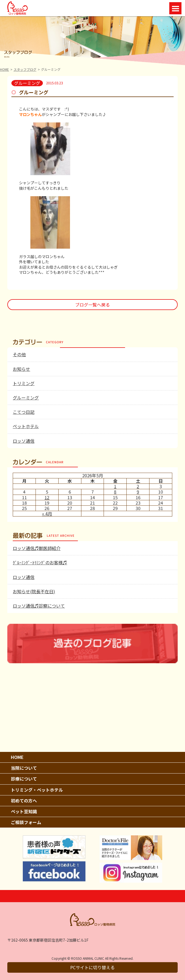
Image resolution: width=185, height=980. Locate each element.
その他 (19, 354)
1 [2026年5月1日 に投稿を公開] (115, 486)
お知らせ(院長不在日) (34, 591)
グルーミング (26, 398)
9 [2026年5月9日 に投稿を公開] (138, 492)
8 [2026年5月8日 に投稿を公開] (115, 492)
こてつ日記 (24, 412)
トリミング (24, 383)
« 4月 (47, 514)
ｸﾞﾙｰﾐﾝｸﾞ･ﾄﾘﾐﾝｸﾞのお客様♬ (40, 562)
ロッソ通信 (24, 441)
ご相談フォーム (26, 822)
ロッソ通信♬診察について (39, 606)
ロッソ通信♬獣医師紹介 (37, 548)
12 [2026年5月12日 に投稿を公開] (47, 497)
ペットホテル (26, 426)
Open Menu (175, 8)
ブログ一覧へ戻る (92, 305)
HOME (4, 69)
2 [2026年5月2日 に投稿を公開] (138, 486)
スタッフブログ (25, 69)
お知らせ (21, 369)
